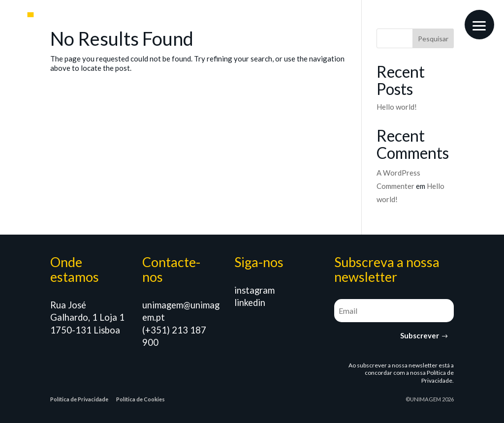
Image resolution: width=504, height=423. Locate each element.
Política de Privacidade (438, 377)
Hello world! (397, 107)
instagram (254, 290)
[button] (479, 25)
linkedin (250, 302)
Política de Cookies (141, 399)
